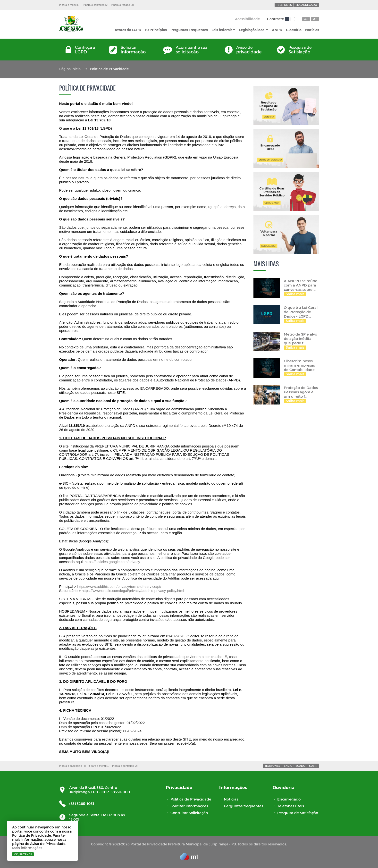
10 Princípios (156, 30)
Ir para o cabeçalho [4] (72, 766)
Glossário (294, 30)
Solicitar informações (189, 806)
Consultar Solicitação (189, 813)
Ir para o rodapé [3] (122, 5)
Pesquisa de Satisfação (298, 813)
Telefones (284, 5)
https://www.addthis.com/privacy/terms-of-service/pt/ (119, 586)
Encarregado (306, 5)
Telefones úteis (291, 806)
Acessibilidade (247, 19)
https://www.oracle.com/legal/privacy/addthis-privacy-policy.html (133, 591)
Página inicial (70, 69)
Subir (313, 766)
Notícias (312, 30)
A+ (315, 19)
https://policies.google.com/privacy (112, 562)
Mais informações (27, 848)
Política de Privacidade (191, 799)
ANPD (277, 30)
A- (306, 19)
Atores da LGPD (128, 30)
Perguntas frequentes (244, 806)
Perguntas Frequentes (189, 30)
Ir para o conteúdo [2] (96, 5)
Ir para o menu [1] (70, 5)
